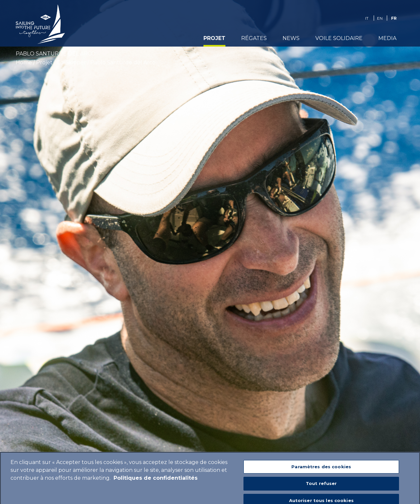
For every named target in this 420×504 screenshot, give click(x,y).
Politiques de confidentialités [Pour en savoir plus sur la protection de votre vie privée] (156, 483)
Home (24, 62)
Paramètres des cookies (321, 471)
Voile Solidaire (339, 38)
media (387, 38)
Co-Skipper (71, 62)
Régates (254, 38)
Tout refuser (321, 488)
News (291, 38)
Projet (214, 38)
